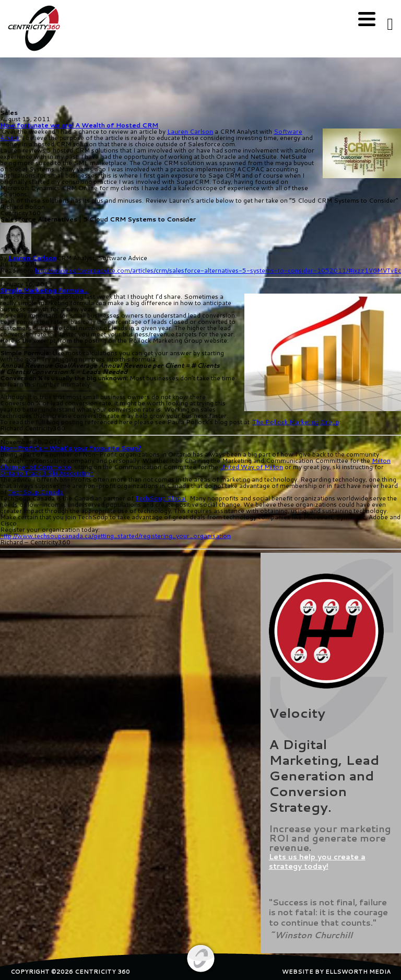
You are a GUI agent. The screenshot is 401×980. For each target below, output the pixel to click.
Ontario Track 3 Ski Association (47, 473)
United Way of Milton (251, 467)
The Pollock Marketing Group (296, 422)
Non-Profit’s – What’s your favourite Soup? (70, 448)
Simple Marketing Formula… (44, 290)
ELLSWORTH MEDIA (358, 972)
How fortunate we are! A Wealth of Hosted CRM (79, 125)
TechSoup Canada (36, 492)
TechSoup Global (161, 498)
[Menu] (367, 20)
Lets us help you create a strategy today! (317, 861)
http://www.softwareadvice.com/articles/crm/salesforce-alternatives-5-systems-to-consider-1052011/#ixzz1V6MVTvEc (218, 270)
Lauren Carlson (190, 131)
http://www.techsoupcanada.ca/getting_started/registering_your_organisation (115, 536)
